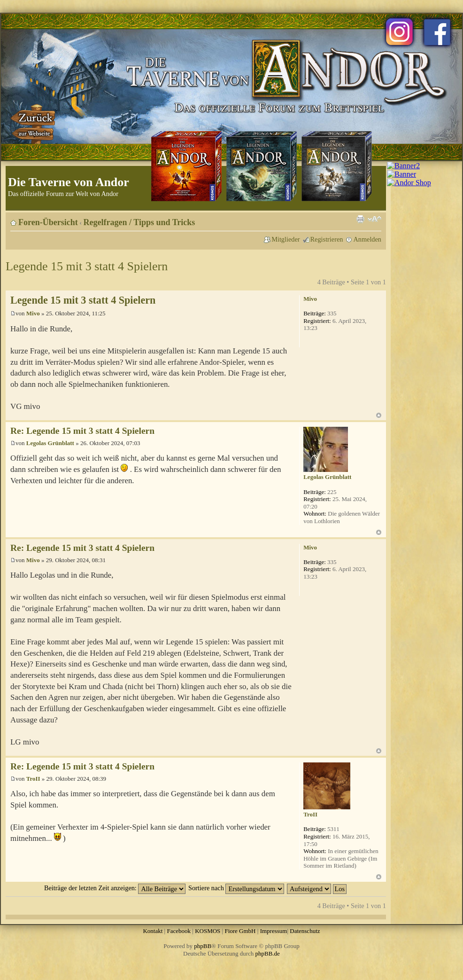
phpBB (203, 946)
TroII (33, 779)
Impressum (274, 931)
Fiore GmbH (240, 931)
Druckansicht (360, 219)
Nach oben (379, 415)
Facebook (179, 931)
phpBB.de (268, 953)
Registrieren (327, 239)
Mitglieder (286, 239)
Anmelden (367, 239)
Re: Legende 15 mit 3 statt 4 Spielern (82, 431)
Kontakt (153, 931)
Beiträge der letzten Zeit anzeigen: (115, 888)
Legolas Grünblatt (50, 443)
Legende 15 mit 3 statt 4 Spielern (87, 266)
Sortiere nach (236, 888)
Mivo (33, 313)
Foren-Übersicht (48, 222)
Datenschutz (305, 931)
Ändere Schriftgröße (374, 219)
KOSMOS (208, 931)
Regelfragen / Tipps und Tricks (139, 222)
